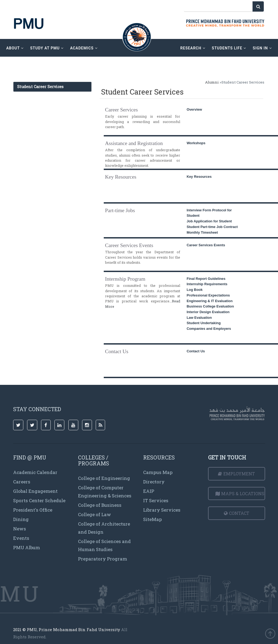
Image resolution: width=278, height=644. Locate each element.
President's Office (33, 510)
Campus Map (158, 472)
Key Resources (199, 177)
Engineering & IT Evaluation (210, 301)
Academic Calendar (35, 472)
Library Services (162, 510)
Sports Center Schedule (39, 500)
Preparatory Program (103, 559)
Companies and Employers (209, 329)
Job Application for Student (209, 221)
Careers (22, 482)
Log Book (195, 290)
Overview (194, 109)
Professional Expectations (208, 295)
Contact (237, 513)
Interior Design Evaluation (208, 312)
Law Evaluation (199, 318)
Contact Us (196, 351)
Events (21, 538)
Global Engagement (35, 491)
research (192, 48)
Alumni (212, 82)
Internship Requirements (207, 284)
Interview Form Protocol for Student (209, 213)
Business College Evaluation (210, 306)
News (20, 529)
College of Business (100, 505)
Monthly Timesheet (202, 232)
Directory (154, 482)
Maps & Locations (240, 493)
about (15, 48)
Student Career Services (40, 87)
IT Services (156, 500)
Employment (236, 474)
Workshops (196, 143)
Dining (21, 519)
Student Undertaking (204, 323)
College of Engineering (104, 478)
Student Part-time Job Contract (212, 227)
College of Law (94, 514)
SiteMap (153, 519)
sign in (262, 48)
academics (84, 48)
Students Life (229, 48)
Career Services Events (206, 245)
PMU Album (27, 547)
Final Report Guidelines (206, 279)
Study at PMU (47, 48)
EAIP (149, 491)
